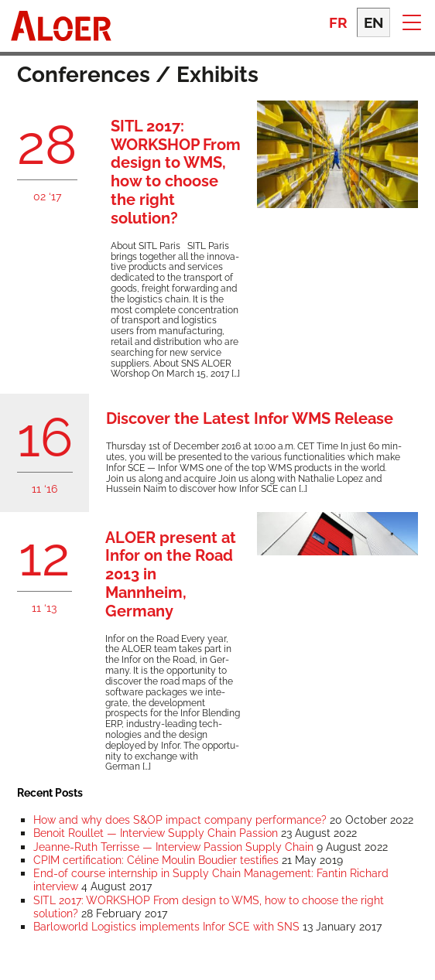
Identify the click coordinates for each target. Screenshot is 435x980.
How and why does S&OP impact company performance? (180, 820)
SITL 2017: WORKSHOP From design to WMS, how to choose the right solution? (176, 172)
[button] (411, 21)
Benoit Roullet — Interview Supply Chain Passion (156, 833)
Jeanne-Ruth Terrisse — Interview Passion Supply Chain (173, 847)
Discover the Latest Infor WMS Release (250, 418)
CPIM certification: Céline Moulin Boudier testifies (156, 860)
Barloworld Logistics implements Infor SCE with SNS (166, 926)
